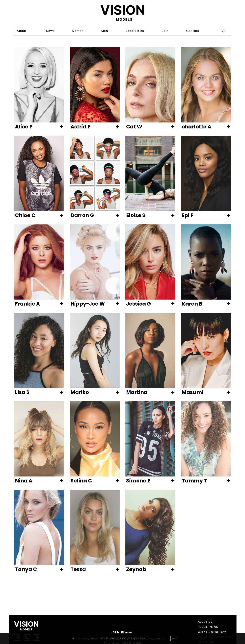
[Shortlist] (220, 31)
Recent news (208, 627)
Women (77, 31)
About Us (205, 622)
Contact (193, 31)
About (22, 31)
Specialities (135, 31)
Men (105, 31)
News (50, 31)
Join (165, 31)
